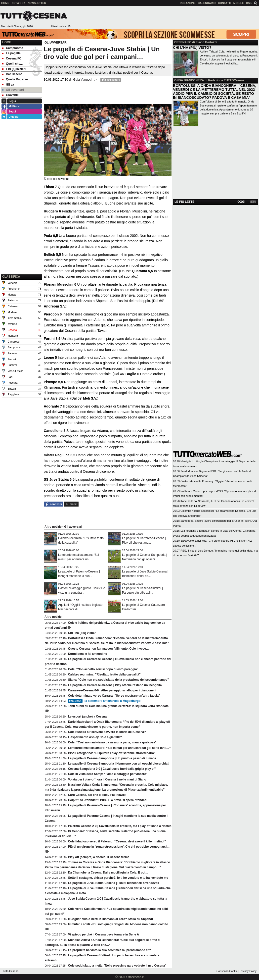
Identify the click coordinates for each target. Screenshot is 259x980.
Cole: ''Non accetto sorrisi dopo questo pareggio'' (103, 669)
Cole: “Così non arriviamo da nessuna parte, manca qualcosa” (112, 742)
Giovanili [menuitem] (10, 95)
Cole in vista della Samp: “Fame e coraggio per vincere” (108, 774)
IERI (253, 202)
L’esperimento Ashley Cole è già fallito (95, 737)
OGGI (241, 202)
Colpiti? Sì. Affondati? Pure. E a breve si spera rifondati (107, 800)
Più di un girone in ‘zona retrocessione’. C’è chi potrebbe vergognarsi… (119, 847)
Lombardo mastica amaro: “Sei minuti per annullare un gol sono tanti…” (119, 748)
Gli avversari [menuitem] (13, 90)
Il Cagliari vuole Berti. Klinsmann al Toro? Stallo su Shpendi (110, 919)
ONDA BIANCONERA (189, 80)
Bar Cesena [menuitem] (12, 74)
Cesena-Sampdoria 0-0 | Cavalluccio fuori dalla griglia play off (112, 769)
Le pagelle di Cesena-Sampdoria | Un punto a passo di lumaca (112, 758)
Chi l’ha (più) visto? (82, 633)
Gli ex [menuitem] (8, 85)
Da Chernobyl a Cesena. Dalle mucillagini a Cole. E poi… (108, 873)
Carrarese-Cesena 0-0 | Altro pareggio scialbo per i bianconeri (112, 690)
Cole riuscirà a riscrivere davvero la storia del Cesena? (107, 732)
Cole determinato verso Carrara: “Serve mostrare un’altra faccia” (114, 696)
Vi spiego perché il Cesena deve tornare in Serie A (104, 934)
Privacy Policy (248, 971)
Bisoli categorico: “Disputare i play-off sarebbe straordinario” (112, 753)
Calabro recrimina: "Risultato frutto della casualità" (104, 674)
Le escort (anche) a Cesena (87, 717)
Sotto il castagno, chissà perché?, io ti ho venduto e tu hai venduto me (118, 878)
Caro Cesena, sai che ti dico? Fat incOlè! (97, 795)
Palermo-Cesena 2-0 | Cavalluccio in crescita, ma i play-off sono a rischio (120, 826)
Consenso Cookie (227, 971)
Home (7, 42)
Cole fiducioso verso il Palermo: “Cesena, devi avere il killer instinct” (117, 841)
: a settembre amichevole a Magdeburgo (104, 701)
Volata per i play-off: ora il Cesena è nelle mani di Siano (107, 779)
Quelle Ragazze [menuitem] (15, 79)
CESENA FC (183, 42)
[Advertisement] (22, 248)
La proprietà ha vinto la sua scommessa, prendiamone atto (110, 950)
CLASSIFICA (11, 277)
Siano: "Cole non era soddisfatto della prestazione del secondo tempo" (118, 680)
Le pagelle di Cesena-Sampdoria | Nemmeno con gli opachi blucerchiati (119, 764)
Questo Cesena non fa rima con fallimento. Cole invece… (108, 649)
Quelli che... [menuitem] (12, 64)
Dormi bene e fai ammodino (88, 654)
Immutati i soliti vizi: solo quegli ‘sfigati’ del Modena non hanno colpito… (120, 924)
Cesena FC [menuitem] (12, 58)
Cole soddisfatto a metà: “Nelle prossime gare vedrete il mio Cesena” (117, 966)
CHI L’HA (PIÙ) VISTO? (192, 48)
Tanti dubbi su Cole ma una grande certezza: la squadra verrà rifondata (118, 706)
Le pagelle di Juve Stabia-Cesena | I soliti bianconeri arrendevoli (114, 883)
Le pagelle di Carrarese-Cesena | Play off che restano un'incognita (115, 685)
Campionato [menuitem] (13, 48)
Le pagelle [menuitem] (11, 53)
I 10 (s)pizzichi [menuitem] (14, 69)
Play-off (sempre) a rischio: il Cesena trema (99, 857)
